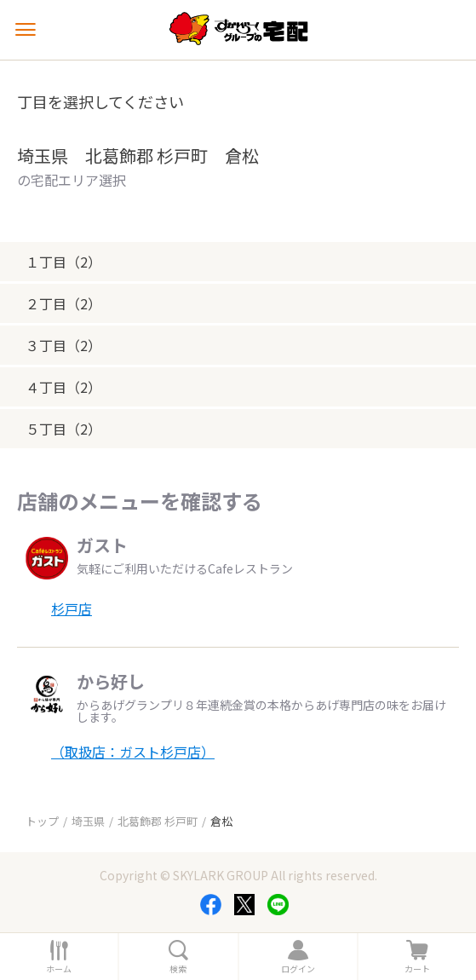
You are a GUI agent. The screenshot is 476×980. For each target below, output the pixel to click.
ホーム (59, 969)
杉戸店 (72, 608)
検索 (178, 969)
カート (417, 969)
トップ (42, 821)
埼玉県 (88, 821)
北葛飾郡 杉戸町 (158, 821)
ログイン (298, 969)
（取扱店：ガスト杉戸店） (133, 752)
